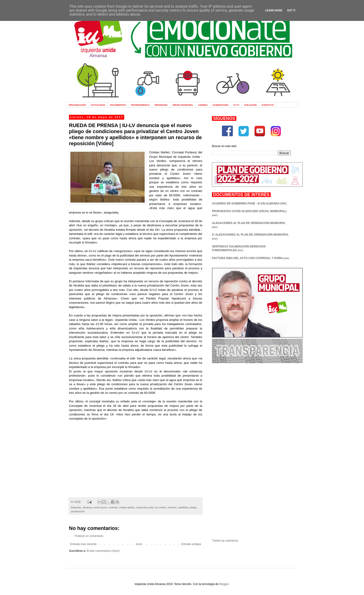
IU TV (236, 105)
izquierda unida (145, 507)
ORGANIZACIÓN (77, 105)
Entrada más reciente (83, 544)
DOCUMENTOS (118, 105)
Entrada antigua (191, 544)
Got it (291, 10)
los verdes (161, 507)
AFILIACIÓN (250, 105)
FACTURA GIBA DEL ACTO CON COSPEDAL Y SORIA (250, 258)
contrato (113, 507)
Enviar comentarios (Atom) (103, 551)
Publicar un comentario (89, 536)
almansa (87, 507)
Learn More (274, 10)
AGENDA (203, 105)
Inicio (139, 544)
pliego (193, 507)
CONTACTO (268, 105)
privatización (78, 511)
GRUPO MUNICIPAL (183, 105)
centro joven (100, 507)
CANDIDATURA (220, 105)
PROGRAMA (161, 105)
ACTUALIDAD (98, 105)
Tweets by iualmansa (225, 541)
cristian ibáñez (127, 507)
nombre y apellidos (178, 507)
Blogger (224, 584)
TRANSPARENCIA (140, 105)
